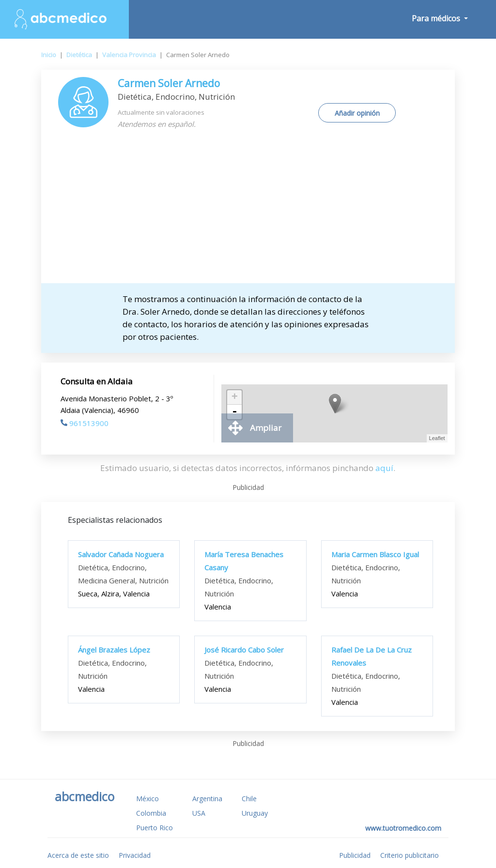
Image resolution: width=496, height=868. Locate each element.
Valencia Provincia (129, 55)
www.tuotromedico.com (403, 828)
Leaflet (437, 438)
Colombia (151, 813)
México (147, 799)
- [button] (234, 412)
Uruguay (255, 813)
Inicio (49, 55)
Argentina (207, 799)
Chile (249, 799)
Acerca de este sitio (78, 855)
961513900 (85, 423)
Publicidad (355, 855)
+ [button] (235, 397)
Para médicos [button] (437, 18)
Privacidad (135, 855)
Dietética (79, 55)
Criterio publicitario (410, 855)
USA (199, 813)
